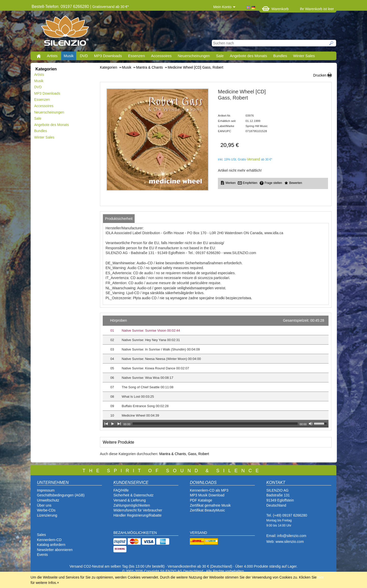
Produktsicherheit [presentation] (119, 219)
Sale (220, 56)
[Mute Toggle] (311, 424)
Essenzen (136, 56)
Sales (41, 535)
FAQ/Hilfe (121, 490)
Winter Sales (304, 56)
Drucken (320, 75)
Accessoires (161, 56)
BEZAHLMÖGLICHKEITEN (135, 533)
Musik (69, 56)
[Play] (113, 424)
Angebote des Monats (248, 56)
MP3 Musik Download (207, 495)
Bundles (280, 56)
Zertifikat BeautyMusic (207, 510)
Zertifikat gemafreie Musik (210, 505)
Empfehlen (250, 183)
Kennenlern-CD (49, 540)
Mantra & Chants (173, 454)
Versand (253, 159)
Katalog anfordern (51, 545)
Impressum (46, 490)
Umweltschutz (48, 500)
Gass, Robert (199, 454)
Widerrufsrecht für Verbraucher (138, 510)
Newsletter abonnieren (55, 550)
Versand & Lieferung (130, 500)
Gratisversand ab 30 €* (110, 7)
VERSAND (199, 533)
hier (320, 577)
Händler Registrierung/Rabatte (137, 515)
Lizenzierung (47, 515)
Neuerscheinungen (194, 56)
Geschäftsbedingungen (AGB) (61, 495)
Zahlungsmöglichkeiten (132, 505)
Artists (52, 56)
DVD (84, 56)
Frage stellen (273, 183)
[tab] (119, 219)
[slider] (215, 424)
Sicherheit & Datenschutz (133, 495)
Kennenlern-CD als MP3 (209, 490)
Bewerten (296, 183)
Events (42, 555)
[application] (216, 372)
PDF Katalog (200, 500)
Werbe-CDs (46, 510)
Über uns (44, 505)
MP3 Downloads (108, 56)
